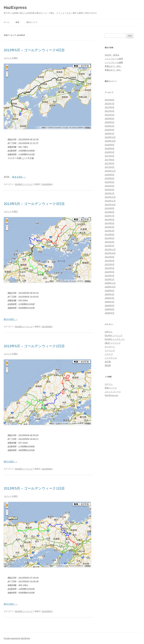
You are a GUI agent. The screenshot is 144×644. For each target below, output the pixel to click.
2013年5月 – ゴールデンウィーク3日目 (34, 204)
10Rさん (109, 332)
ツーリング (110, 350)
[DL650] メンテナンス (115, 339)
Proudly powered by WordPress (17, 638)
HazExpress (15, 7)
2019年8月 (110, 145)
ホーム (7, 22)
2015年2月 (110, 190)
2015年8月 (110, 178)
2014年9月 (110, 208)
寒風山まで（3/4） (113, 70)
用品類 (108, 365)
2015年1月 (110, 193)
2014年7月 (110, 216)
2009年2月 (110, 302)
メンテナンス (111, 358)
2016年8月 (110, 175)
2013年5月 (110, 238)
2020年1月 (110, 133)
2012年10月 (110, 253)
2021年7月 (110, 104)
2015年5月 (110, 182)
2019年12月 (110, 137)
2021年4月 (110, 115)
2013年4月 (110, 242)
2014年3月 (110, 231)
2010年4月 (110, 276)
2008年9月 (110, 306)
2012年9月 (110, 257)
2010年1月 (110, 279)
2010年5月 (110, 272)
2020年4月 (110, 126)
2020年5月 (110, 122)
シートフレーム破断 (114, 62)
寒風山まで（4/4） (113, 66)
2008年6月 (110, 313)
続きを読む (19, 177)
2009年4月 (110, 294)
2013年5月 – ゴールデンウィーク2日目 (34, 346)
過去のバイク (32, 22)
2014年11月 (110, 201)
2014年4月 (110, 227)
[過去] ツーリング (113, 343)
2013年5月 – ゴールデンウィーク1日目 (34, 488)
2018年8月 (110, 148)
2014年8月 (110, 212)
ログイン (109, 384)
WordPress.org (111, 395)
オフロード (110, 347)
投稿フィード (111, 388)
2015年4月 (110, 186)
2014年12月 (110, 197)
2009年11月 (110, 283)
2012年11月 (110, 249)
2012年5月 (110, 268)
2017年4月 (110, 167)
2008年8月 (110, 309)
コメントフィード (113, 392)
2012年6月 (110, 264)
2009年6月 (110, 291)
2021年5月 (110, 111)
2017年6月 (110, 160)
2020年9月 (110, 119)
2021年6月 (110, 107)
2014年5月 (110, 223)
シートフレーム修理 (114, 59)
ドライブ (109, 354)
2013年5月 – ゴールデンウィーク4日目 (34, 50)
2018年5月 (110, 152)
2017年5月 (110, 163)
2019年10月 (110, 141)
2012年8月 (110, 261)
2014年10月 (110, 205)
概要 (17, 22)
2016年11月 (110, 171)
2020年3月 (110, 130)
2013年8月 (110, 234)
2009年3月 (110, 298)
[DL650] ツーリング (24, 184)
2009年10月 (110, 287)
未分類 (108, 362)
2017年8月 (110, 156)
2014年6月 (110, 220)
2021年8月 (110, 100)
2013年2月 (110, 246)
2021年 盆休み (112, 55)
